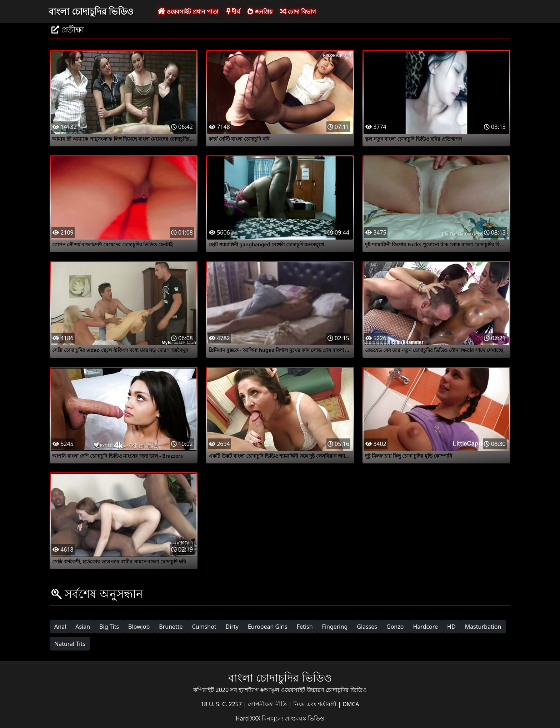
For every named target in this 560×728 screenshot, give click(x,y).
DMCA (351, 704)
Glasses (367, 627)
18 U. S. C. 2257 (222, 704)
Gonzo (395, 627)
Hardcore (425, 627)
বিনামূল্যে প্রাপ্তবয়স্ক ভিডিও (293, 718)
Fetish (305, 627)
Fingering (335, 627)
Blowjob (139, 627)
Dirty (232, 627)
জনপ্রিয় (260, 11)
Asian (83, 627)
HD (451, 627)
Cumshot (204, 627)
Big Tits (109, 627)
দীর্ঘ (233, 11)
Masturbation (483, 627)
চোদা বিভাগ (298, 11)
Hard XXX (249, 718)
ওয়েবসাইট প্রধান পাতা (188, 11)
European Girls (268, 627)
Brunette (171, 627)
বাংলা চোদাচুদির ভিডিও (91, 11)
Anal (60, 627)
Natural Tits (70, 644)
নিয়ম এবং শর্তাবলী (316, 704)
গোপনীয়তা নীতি (268, 704)
